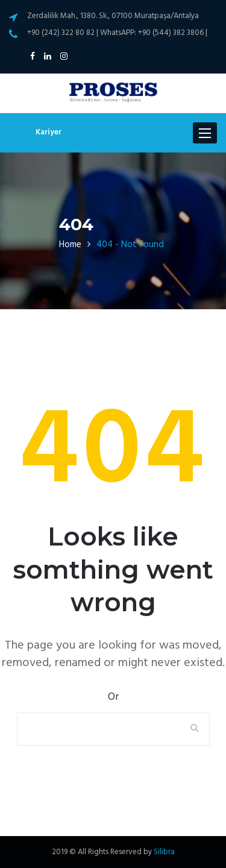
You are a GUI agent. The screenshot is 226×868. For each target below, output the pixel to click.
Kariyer (49, 132)
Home (70, 245)
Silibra (164, 852)
